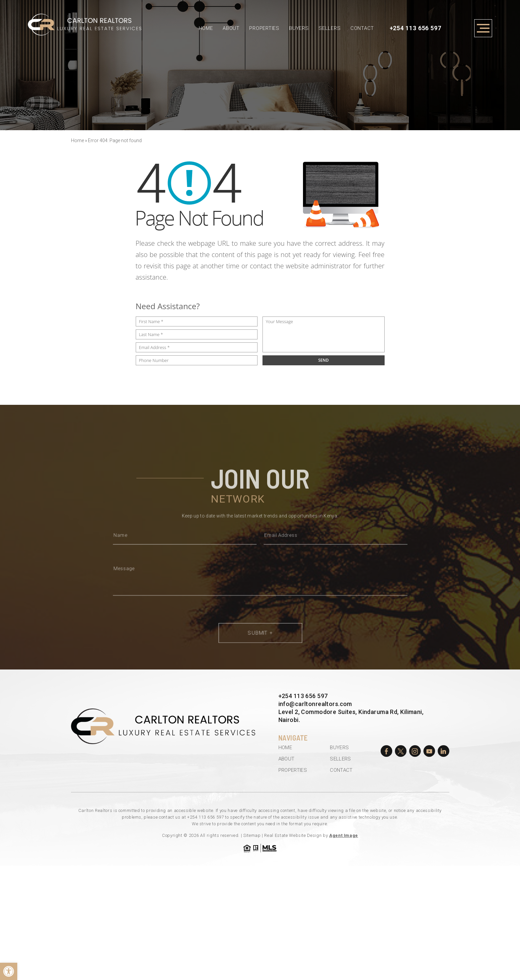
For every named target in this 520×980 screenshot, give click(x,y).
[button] (9, 971)
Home (206, 28)
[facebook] (386, 751)
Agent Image (344, 835)
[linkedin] (444, 751)
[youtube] (429, 751)
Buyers (299, 28)
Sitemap (252, 835)
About (231, 28)
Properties (264, 28)
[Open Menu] (483, 28)
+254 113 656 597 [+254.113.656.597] (415, 28)
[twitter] (401, 751)
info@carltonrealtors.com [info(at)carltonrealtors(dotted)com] (315, 704)
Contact (362, 28)
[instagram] (415, 751)
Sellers (330, 28)
